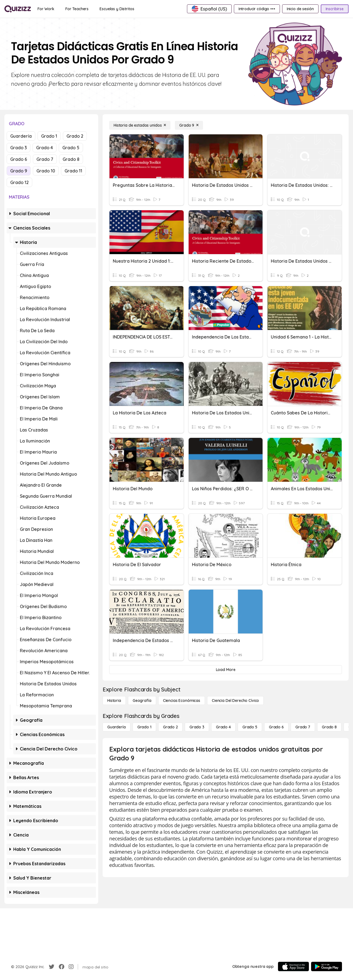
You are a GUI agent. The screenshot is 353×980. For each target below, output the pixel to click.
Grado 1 (49, 136)
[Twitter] (52, 967)
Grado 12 (19, 182)
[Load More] (226, 670)
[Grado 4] (223, 727)
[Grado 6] (276, 727)
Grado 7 (45, 159)
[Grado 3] (197, 727)
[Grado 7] (303, 727)
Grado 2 (75, 136)
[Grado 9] (189, 125)
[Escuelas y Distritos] (117, 9)
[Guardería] (117, 727)
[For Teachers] (77, 9)
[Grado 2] (170, 727)
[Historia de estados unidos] (140, 125)
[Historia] (114, 701)
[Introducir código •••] (257, 9)
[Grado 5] (250, 727)
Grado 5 (71, 148)
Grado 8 (71, 159)
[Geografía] (142, 701)
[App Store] (293, 966)
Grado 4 (45, 148)
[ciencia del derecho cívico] (235, 701)
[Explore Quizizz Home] (18, 9)
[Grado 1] (144, 727)
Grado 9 (19, 171)
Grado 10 (46, 171)
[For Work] (46, 9)
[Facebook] (61, 967)
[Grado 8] (329, 727)
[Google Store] (327, 966)
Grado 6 (19, 159)
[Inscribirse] (335, 9)
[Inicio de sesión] (300, 9)
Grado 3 (18, 148)
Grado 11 (73, 171)
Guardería (21, 136)
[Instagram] (71, 967)
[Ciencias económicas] (182, 701)
